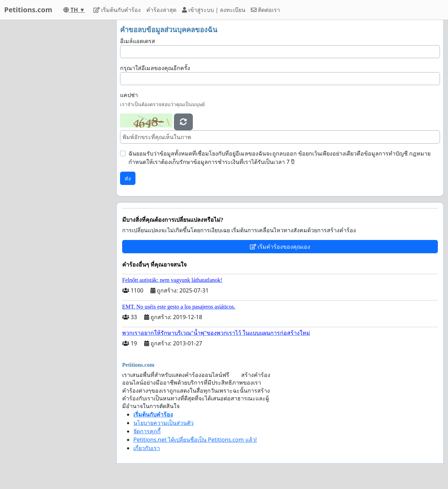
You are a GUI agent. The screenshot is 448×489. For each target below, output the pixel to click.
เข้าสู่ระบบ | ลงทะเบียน (214, 10)
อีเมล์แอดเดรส (138, 41)
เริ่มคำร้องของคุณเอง (280, 247)
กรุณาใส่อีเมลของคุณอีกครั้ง (155, 68)
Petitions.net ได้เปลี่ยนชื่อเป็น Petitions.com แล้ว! (195, 440)
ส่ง (128, 178)
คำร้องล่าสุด (161, 10)
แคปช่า (129, 95)
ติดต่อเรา (265, 10)
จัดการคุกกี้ (147, 431)
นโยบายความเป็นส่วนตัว (163, 423)
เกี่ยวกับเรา (147, 448)
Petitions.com (28, 10)
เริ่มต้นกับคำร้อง (117, 10)
